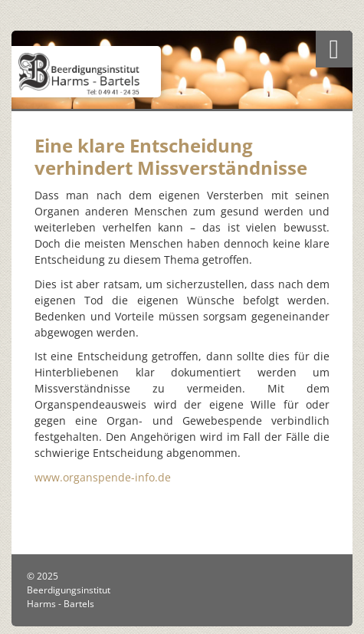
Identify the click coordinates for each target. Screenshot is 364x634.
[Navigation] (334, 49)
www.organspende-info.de (103, 477)
